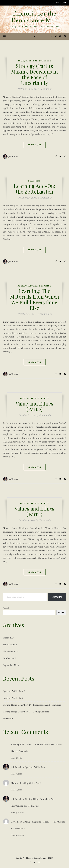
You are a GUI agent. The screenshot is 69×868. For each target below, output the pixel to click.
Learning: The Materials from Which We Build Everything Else (35, 299)
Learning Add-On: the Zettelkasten (34, 189)
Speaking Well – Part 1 (14, 698)
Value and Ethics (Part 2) (34, 406)
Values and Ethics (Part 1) (34, 511)
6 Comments (45, 198)
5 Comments (45, 89)
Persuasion (8, 719)
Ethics (45, 398)
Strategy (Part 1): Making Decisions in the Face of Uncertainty (35, 74)
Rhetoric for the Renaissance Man (35, 17)
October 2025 (10, 658)
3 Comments (44, 415)
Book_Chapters (28, 61)
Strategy (45, 61)
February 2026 (10, 645)
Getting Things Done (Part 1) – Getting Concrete (26, 712)
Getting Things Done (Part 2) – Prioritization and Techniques (32, 705)
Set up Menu (59, 3)
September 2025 (11, 665)
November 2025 (11, 652)
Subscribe (57, 597)
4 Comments (44, 520)
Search (6, 608)
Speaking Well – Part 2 (14, 691)
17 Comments (44, 314)
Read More (35, 145)
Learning (34, 181)
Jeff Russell (13, 157)
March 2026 (9, 638)
